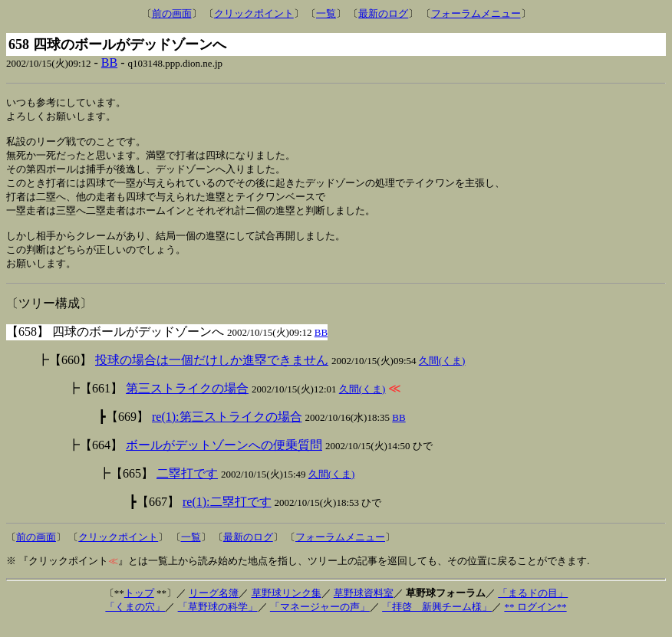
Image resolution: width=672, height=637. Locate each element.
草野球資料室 (364, 606)
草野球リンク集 (287, 606)
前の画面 (172, 13)
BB (109, 62)
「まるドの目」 (533, 606)
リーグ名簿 (214, 606)
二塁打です (187, 486)
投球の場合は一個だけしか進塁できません (212, 373)
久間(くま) (442, 374)
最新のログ (383, 13)
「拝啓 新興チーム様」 (437, 620)
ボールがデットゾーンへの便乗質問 (224, 458)
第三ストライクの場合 (187, 401)
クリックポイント (254, 13)
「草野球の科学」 (218, 620)
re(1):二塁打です (227, 515)
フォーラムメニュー (476, 13)
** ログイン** (535, 620)
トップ (139, 606)
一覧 (326, 13)
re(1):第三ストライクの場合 (227, 430)
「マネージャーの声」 (320, 620)
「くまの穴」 (135, 620)
